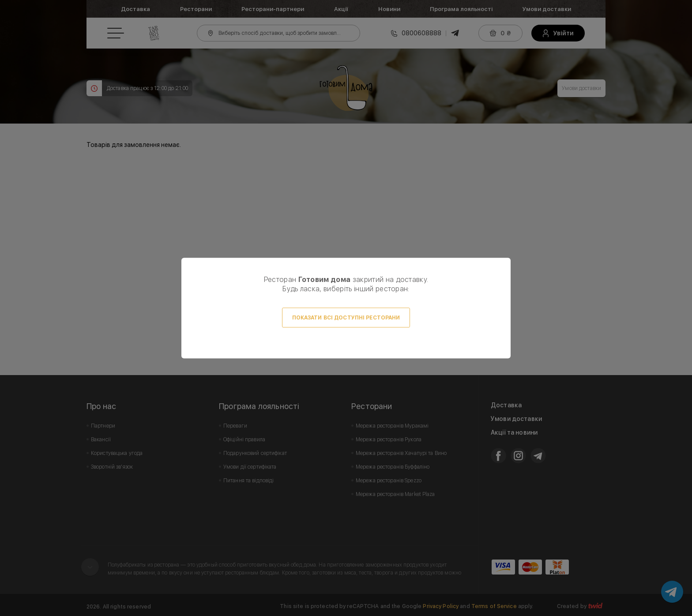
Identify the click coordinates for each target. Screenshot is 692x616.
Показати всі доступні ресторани (346, 318)
